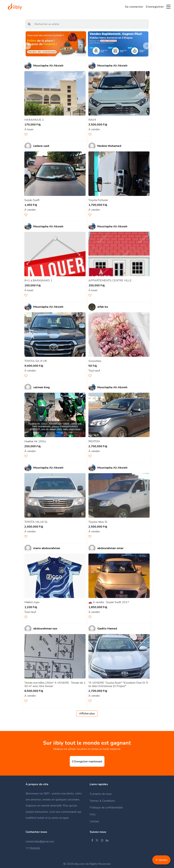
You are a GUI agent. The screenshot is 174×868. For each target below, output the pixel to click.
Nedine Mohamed (109, 146)
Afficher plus (87, 714)
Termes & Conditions (102, 801)
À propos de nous (101, 794)
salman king (41, 387)
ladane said (41, 146)
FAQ (93, 814)
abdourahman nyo (45, 629)
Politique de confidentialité (106, 808)
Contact (94, 821)
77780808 (33, 848)
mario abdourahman (47, 548)
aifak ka (103, 307)
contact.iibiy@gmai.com (40, 842)
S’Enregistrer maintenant (87, 762)
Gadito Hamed (107, 629)
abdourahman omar (110, 548)
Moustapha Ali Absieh (48, 66)
